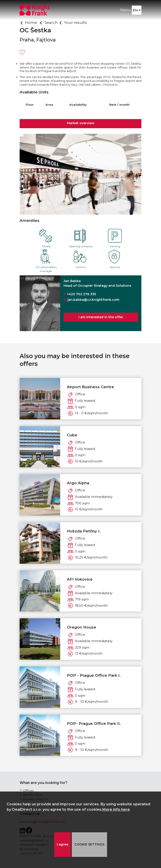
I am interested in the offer (101, 317)
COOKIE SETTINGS (89, 844)
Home (31, 23)
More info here (116, 809)
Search (51, 23)
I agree (63, 844)
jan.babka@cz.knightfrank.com (93, 300)
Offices (28, 790)
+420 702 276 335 (81, 294)
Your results (75, 23)
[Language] (137, 10)
